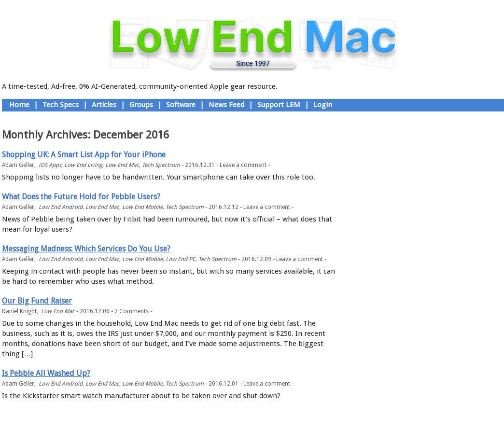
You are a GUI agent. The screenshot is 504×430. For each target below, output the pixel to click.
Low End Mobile (142, 207)
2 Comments (132, 311)
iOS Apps (50, 165)
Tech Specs (61, 105)
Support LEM (279, 105)
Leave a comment (243, 165)
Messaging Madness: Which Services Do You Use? (86, 249)
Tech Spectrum (161, 165)
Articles (104, 105)
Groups (141, 105)
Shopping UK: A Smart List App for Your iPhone (84, 155)
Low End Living (83, 165)
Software (181, 105)
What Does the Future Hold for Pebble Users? (81, 197)
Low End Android (61, 207)
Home (19, 105)
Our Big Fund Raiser (37, 301)
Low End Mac (122, 165)
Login (323, 105)
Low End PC (181, 259)
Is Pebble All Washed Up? (46, 373)
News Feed (226, 105)
